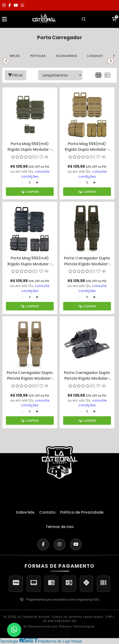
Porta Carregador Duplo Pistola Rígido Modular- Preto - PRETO (87, 376)
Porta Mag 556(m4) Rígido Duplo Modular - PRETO (30, 261)
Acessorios (67, 56)
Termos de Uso (60, 527)
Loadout (96, 56)
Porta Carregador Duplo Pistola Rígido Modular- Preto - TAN (30, 376)
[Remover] (23, 183)
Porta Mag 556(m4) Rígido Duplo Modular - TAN (87, 147)
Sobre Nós (24, 512)
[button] (6, 61)
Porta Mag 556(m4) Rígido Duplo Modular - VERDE (30, 147)
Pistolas (38, 56)
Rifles (15, 56)
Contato (47, 512)
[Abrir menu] (4, 19)
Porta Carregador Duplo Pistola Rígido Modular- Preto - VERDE (87, 261)
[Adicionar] (37, 183)
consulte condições (35, 174)
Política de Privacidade (82, 512)
